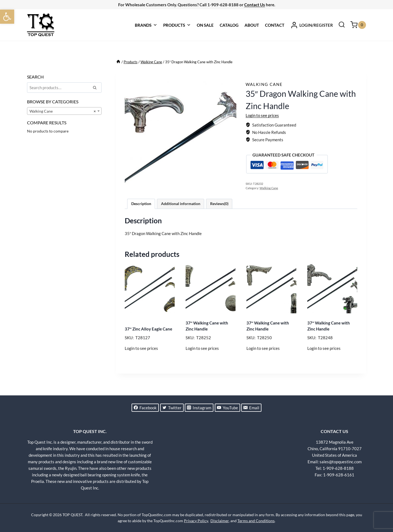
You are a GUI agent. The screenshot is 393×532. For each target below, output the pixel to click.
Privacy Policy (196, 521)
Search (96, 88)
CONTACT (275, 25)
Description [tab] (141, 204)
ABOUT (252, 25)
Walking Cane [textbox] (63, 111)
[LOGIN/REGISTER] (312, 25)
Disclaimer (220, 521)
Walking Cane (264, 84)
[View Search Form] (342, 25)
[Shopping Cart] (358, 25)
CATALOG (229, 25)
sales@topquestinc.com (341, 462)
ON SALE (205, 25)
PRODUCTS (177, 25)
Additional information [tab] (181, 204)
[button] (7, 17)
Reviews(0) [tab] (219, 204)
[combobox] (64, 111)
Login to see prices (262, 115)
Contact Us (255, 5)
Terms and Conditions (256, 521)
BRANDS (146, 25)
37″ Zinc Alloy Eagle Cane (148, 329)
